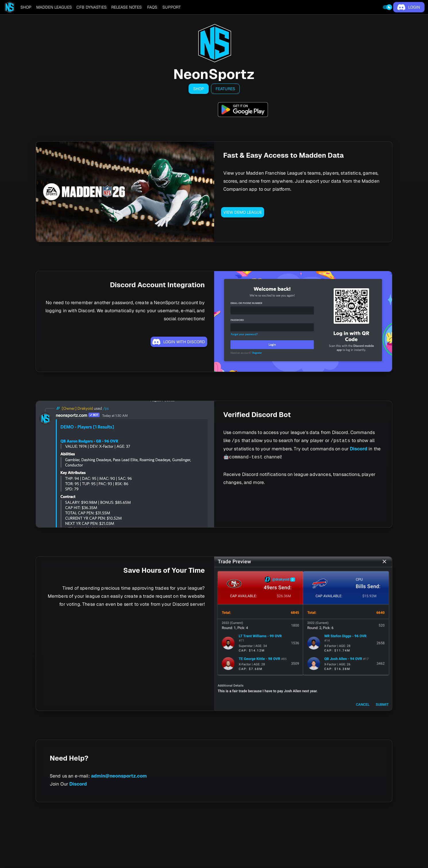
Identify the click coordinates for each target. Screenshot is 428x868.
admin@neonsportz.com (119, 776)
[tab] (26, 7)
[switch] (387, 7)
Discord (359, 449)
